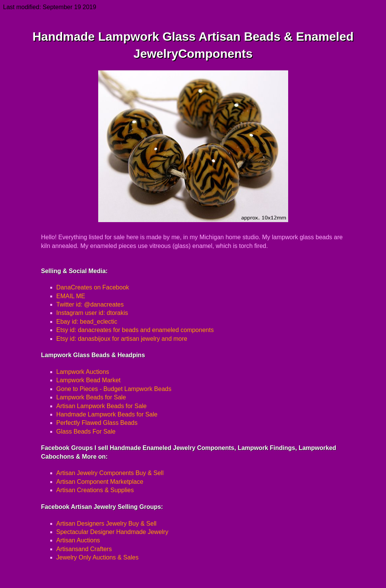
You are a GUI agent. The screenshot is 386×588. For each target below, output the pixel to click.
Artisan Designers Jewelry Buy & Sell (106, 524)
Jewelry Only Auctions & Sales (97, 557)
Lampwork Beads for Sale (91, 397)
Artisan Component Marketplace (100, 482)
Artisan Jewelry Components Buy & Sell (110, 473)
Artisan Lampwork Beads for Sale (101, 406)
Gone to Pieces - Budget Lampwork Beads (114, 389)
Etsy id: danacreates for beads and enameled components (135, 330)
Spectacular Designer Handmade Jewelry (112, 532)
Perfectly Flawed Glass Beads (97, 423)
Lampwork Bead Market (89, 380)
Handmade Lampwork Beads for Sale (107, 414)
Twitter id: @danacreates (90, 304)
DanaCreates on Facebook (93, 287)
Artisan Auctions (78, 540)
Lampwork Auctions (83, 372)
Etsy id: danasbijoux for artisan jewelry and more (122, 339)
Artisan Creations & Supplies (95, 490)
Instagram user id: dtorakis (92, 313)
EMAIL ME (71, 296)
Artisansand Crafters (84, 549)
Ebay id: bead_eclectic (87, 322)
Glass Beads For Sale (86, 431)
